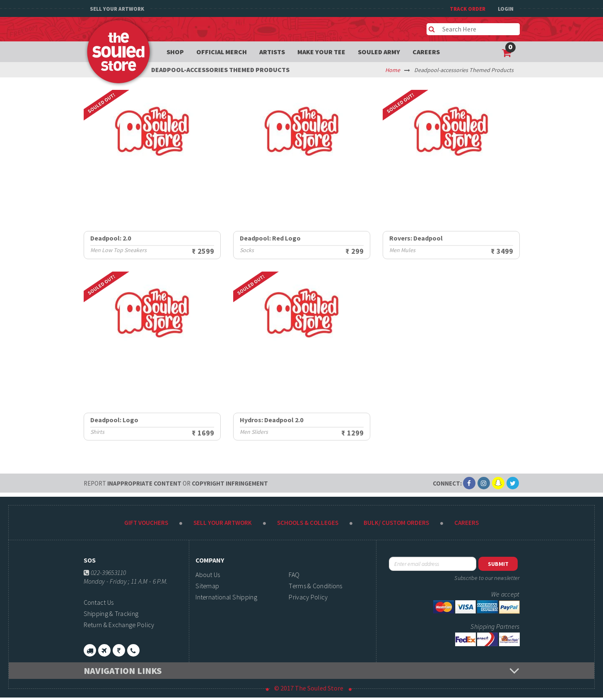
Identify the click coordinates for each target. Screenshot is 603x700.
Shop (175, 52)
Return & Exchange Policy (119, 625)
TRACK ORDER (468, 9)
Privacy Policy (308, 597)
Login (506, 9)
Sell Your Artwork (117, 9)
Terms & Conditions (315, 586)
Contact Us (99, 602)
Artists (272, 52)
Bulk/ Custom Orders (396, 523)
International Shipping (226, 597)
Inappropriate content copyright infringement (176, 483)
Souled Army (379, 52)
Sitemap (207, 586)
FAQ (294, 575)
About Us (208, 575)
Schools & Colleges (308, 523)
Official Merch (222, 52)
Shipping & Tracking (111, 613)
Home (393, 70)
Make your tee (321, 52)
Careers (426, 52)
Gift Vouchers (146, 523)
